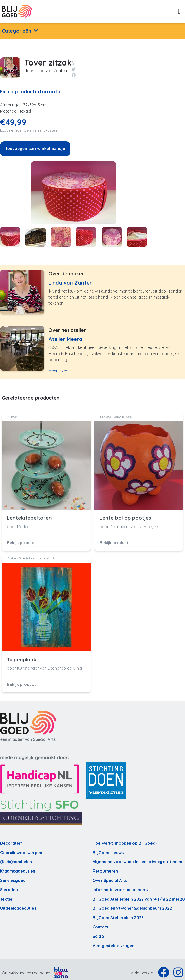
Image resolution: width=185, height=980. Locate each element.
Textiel (7, 899)
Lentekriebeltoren (29, 518)
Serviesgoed (13, 880)
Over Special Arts (110, 880)
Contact (101, 927)
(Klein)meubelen (16, 862)
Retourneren (105, 871)
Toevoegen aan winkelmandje (35, 149)
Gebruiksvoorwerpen (21, 853)
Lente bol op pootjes (125, 518)
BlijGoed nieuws (108, 853)
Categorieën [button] (16, 31)
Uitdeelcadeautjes (18, 908)
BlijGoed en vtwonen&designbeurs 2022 (132, 908)
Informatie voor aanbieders (120, 890)
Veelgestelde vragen (114, 946)
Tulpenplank (22, 660)
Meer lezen (58, 371)
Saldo (98, 936)
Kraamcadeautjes (18, 871)
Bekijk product (21, 543)
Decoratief (11, 843)
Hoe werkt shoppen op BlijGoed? (125, 843)
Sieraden (9, 890)
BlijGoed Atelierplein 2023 (118, 918)
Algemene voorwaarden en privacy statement (138, 862)
